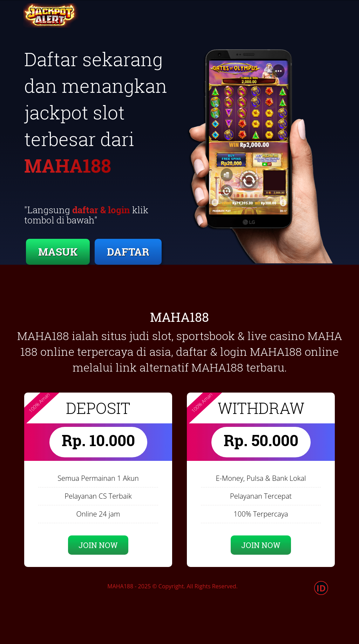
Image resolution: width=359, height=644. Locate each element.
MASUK (58, 252)
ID (321, 588)
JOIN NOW (98, 545)
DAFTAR (128, 252)
